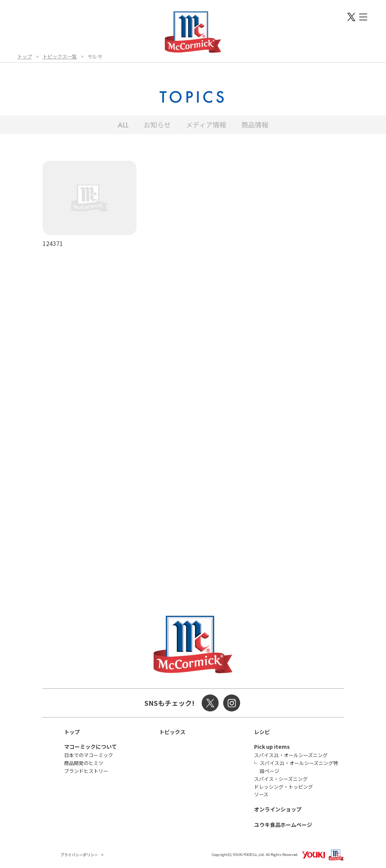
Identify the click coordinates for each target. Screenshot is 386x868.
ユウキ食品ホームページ (283, 825)
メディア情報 (206, 124)
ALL (123, 125)
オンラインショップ (278, 809)
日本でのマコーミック (89, 755)
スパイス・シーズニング (281, 779)
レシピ (262, 732)
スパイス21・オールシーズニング (291, 755)
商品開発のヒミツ (84, 763)
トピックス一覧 (60, 56)
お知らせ (157, 124)
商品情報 (255, 124)
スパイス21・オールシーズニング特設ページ (299, 767)
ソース (261, 794)
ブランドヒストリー (86, 771)
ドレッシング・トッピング (283, 787)
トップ (25, 56)
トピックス (172, 732)
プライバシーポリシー (79, 855)
